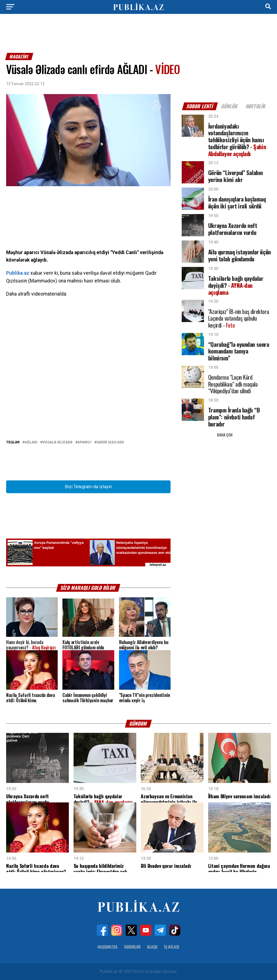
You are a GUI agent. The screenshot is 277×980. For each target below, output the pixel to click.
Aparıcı (84, 442)
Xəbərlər (132, 947)
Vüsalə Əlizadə (57, 442)
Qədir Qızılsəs (110, 442)
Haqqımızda (107, 947)
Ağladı (31, 442)
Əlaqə (152, 947)
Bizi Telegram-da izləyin (88, 487)
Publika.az (18, 273)
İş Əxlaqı (172, 947)
